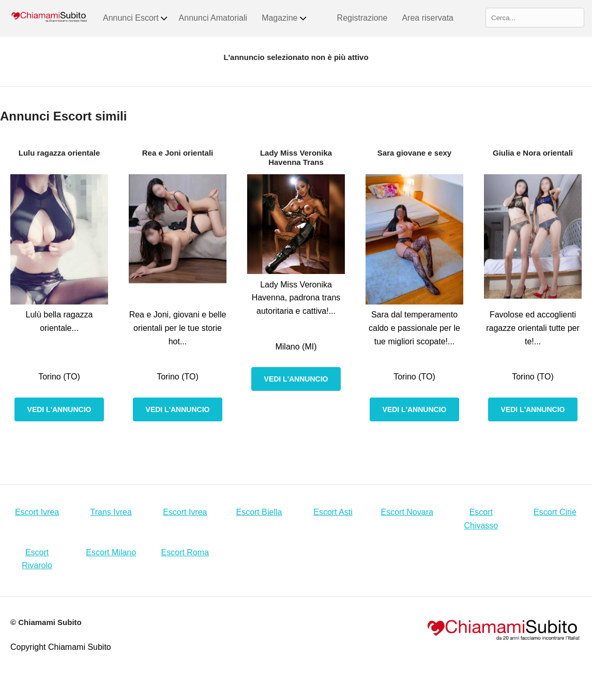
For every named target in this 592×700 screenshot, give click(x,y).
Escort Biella (259, 512)
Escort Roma (185, 552)
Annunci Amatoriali (213, 18)
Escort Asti (333, 512)
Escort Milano (111, 552)
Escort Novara (407, 512)
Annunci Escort (136, 18)
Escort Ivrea (37, 512)
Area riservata (428, 18)
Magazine (284, 18)
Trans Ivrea (111, 512)
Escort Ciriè (555, 512)
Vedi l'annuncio (59, 409)
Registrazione (362, 18)
